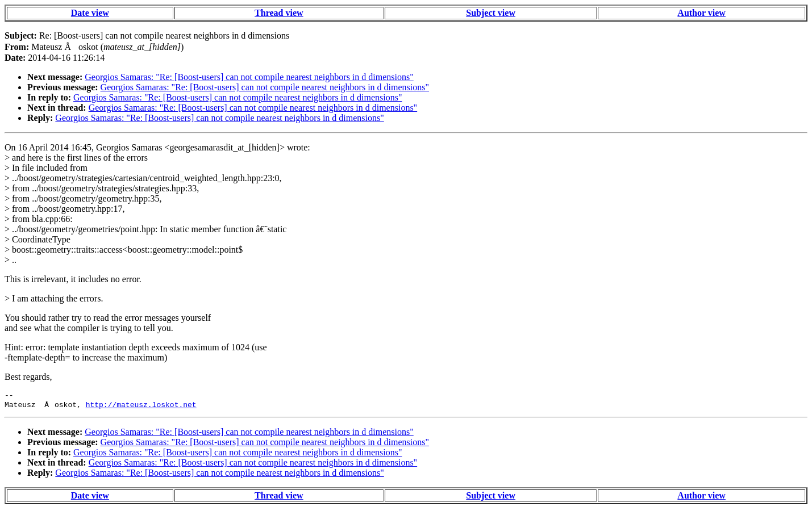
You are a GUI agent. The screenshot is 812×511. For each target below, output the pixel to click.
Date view (90, 13)
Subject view (491, 13)
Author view (701, 13)
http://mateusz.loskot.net (141, 407)
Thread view (279, 13)
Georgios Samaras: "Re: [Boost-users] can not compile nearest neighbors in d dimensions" (249, 77)
